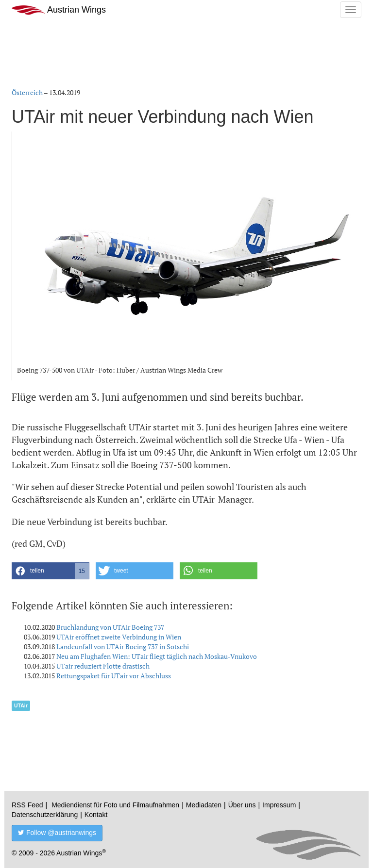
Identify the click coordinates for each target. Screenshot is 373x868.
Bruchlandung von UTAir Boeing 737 (110, 627)
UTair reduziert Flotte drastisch (103, 666)
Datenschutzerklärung (45, 815)
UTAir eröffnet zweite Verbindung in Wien (119, 637)
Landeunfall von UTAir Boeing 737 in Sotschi (123, 647)
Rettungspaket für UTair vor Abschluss (114, 676)
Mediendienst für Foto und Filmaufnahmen (115, 805)
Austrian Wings (59, 10)
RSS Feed (27, 805)
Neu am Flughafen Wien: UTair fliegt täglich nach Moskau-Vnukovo (157, 656)
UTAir (21, 705)
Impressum (279, 805)
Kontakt (96, 815)
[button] (51, 571)
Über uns (242, 805)
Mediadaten (204, 805)
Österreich (27, 92)
